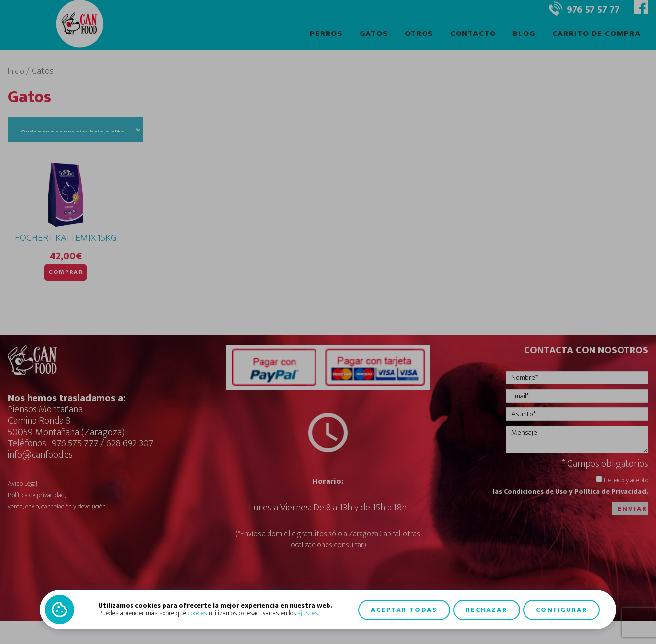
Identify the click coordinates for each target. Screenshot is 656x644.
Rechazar (487, 609)
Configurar (561, 609)
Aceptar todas (404, 609)
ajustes (308, 613)
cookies (197, 613)
